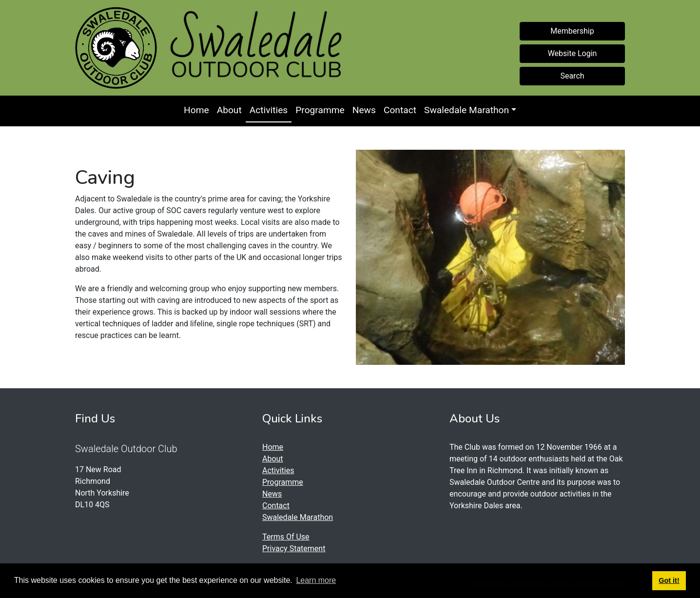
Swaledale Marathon (467, 110)
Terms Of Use (286, 537)
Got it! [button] (669, 580)
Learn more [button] (316, 580)
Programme (320, 110)
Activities (269, 110)
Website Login (573, 53)
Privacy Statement (294, 548)
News (364, 110)
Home (196, 110)
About (229, 110)
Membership (572, 31)
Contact (400, 110)
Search (572, 76)
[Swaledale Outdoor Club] (116, 48)
